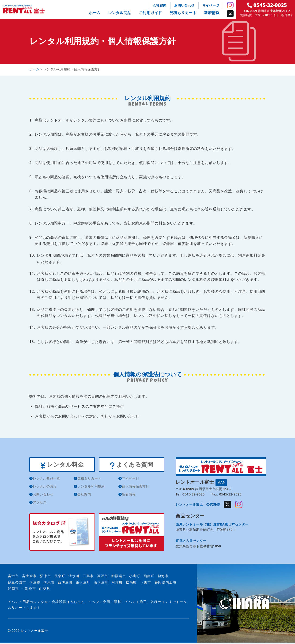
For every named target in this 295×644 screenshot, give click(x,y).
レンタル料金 (62, 465)
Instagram (230, 5)
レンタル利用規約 (91, 488)
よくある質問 (131, 465)
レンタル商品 (120, 13)
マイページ (211, 5)
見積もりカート (183, 13)
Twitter (230, 14)
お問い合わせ (184, 5)
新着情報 (212, 13)
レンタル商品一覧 (46, 480)
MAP (221, 482)
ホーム (95, 13)
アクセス (40, 504)
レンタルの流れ (45, 488)
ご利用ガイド (150, 13)
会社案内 (160, 5)
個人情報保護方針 (136, 488)
